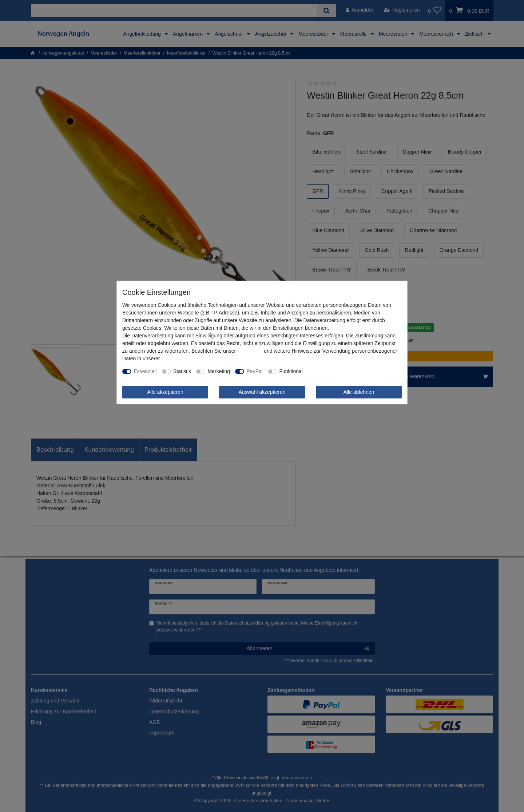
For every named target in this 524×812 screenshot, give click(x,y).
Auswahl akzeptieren (262, 392)
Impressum (250, 351)
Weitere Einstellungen (333, 371)
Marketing (219, 371)
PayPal (255, 371)
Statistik (182, 371)
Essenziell (145, 371)
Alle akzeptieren (165, 392)
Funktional (291, 371)
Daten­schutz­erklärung (186, 359)
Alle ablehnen (359, 392)
